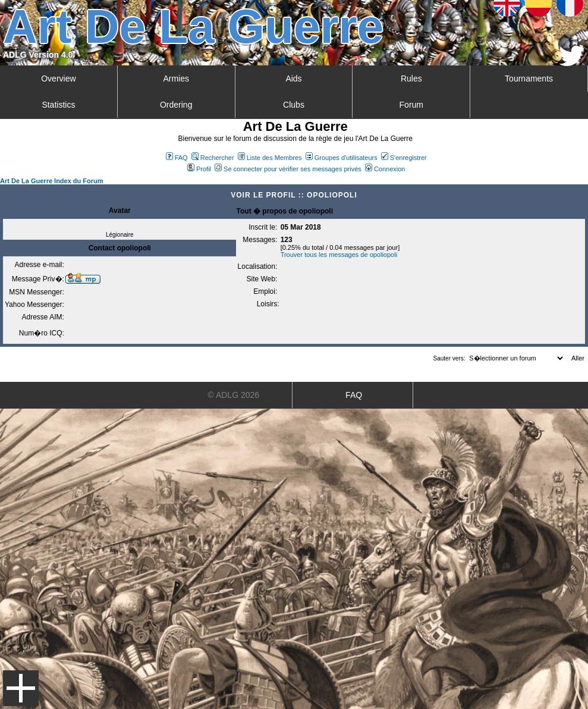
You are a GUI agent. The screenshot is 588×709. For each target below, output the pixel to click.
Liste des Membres (270, 158)
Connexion (385, 169)
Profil (199, 169)
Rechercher (213, 158)
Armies (176, 79)
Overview (58, 79)
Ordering (176, 105)
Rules (411, 79)
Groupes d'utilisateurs (342, 158)
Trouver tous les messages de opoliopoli (339, 255)
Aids (293, 79)
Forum (411, 105)
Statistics (58, 105)
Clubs (294, 105)
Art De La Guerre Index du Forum (52, 181)
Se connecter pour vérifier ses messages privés (288, 169)
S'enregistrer (404, 158)
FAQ (177, 158)
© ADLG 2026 (234, 395)
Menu (21, 688)
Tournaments (529, 79)
